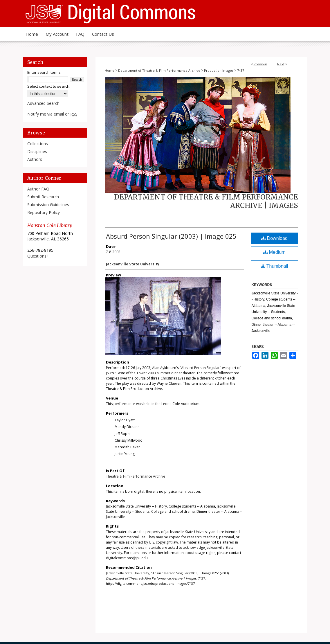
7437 (241, 70)
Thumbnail (275, 266)
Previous (260, 64)
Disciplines (37, 151)
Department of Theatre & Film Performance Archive (159, 70)
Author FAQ (38, 189)
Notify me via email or (52, 114)
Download (274, 238)
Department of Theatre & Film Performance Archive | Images (206, 201)
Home (110, 70)
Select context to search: (49, 86)
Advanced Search (43, 103)
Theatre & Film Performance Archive (136, 476)
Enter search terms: (44, 72)
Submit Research (43, 197)
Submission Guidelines (48, 205)
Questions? (38, 256)
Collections (38, 144)
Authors (35, 159)
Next (281, 64)
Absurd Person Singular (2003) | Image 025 (171, 236)
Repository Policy (44, 212)
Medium (274, 252)
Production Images (219, 70)
